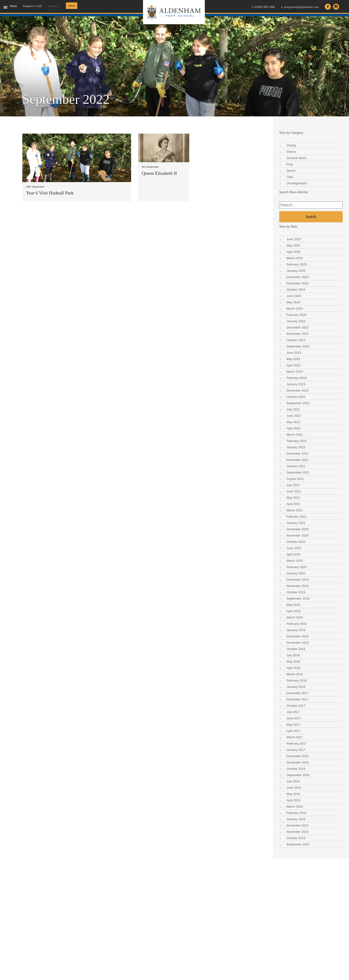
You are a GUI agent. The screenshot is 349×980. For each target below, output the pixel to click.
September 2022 (298, 403)
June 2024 (294, 296)
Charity (291, 145)
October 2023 (296, 340)
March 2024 (295, 309)
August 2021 (295, 479)
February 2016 (297, 813)
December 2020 (297, 529)
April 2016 (293, 800)
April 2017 (293, 731)
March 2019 (295, 617)
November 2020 (297, 535)
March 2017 (295, 737)
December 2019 (297, 580)
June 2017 (294, 718)
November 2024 (297, 283)
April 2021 (293, 504)
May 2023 (293, 359)
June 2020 (294, 548)
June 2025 (294, 239)
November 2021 (297, 460)
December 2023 (297, 327)
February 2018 (297, 680)
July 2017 (293, 712)
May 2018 (293, 662)
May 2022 (293, 422)
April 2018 (293, 668)
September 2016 (298, 775)
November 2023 (297, 334)
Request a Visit (32, 6)
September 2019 (298, 598)
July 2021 (293, 485)
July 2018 (293, 655)
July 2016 (293, 781)
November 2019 (297, 586)
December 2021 (297, 454)
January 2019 (296, 630)
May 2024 (293, 302)
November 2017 (297, 699)
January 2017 (296, 750)
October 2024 (296, 290)
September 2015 (298, 844)
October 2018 (296, 649)
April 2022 (293, 428)
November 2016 (297, 762)
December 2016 (297, 756)
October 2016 (296, 769)
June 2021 (294, 491)
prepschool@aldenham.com (300, 7)
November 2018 (297, 643)
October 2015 (296, 838)
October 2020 (296, 542)
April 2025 (293, 252)
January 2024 (296, 321)
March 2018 (295, 674)
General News (296, 158)
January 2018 (296, 687)
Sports (291, 171)
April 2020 (293, 554)
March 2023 (295, 372)
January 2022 (296, 447)
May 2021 (293, 498)
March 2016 (295, 807)
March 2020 (295, 561)
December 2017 (297, 693)
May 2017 (293, 725)
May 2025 (293, 245)
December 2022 (297, 390)
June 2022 (294, 416)
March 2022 (295, 435)
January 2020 (296, 573)
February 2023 (297, 378)
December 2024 (297, 277)
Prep (290, 164)
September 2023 (298, 346)
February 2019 (297, 624)
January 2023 (296, 384)
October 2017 (296, 706)
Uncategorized (297, 183)
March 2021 (295, 510)
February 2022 (297, 441)
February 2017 (297, 743)
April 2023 (293, 365)
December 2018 (297, 636)
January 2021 (296, 523)
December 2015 (297, 825)
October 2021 (296, 466)
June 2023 (294, 353)
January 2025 (296, 271)
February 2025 (297, 264)
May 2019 (293, 605)
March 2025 (295, 258)
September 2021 (298, 472)
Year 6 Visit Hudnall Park (50, 193)
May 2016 (293, 794)
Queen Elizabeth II (159, 173)
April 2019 (293, 611)
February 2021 (297, 517)
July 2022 (293, 409)
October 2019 (296, 592)
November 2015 (297, 832)
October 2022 (296, 397)
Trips (290, 177)
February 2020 (297, 567)
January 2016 (296, 819)
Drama (291, 152)
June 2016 (294, 788)
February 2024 (297, 315)
